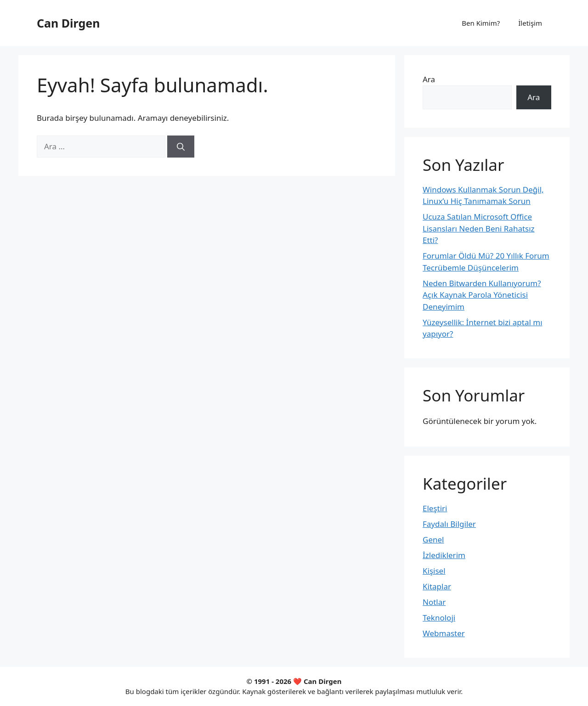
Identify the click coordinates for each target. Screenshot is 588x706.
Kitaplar (437, 586)
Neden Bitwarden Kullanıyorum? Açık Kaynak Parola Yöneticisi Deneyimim (482, 295)
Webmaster (444, 633)
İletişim (530, 23)
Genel (433, 539)
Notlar (434, 602)
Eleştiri (435, 508)
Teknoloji (439, 618)
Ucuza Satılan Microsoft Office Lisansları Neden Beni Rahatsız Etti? (479, 228)
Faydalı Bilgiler (449, 524)
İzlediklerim (444, 555)
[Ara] (181, 147)
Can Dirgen (68, 23)
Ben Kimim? (481, 23)
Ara (429, 79)
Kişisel (434, 571)
